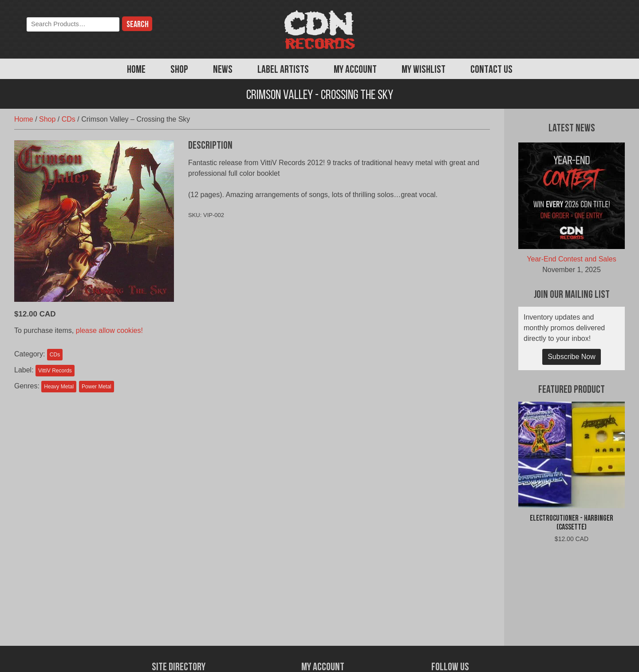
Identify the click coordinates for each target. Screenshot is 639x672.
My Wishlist (424, 70)
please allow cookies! (109, 330)
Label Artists (283, 70)
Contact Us (491, 70)
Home (136, 70)
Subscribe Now (572, 357)
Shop (179, 70)
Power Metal (97, 387)
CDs (69, 119)
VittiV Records (55, 371)
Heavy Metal (59, 387)
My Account (355, 70)
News (223, 70)
